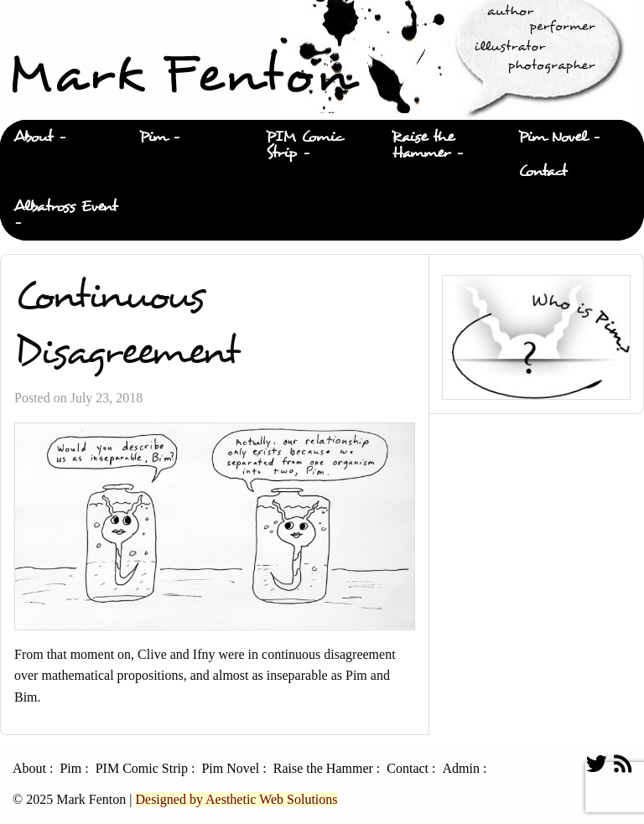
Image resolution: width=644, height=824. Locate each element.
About (33, 137)
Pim (153, 137)
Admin (460, 769)
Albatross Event (65, 207)
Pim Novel (553, 137)
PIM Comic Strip (305, 145)
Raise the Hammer (423, 145)
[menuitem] (63, 137)
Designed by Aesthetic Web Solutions (236, 799)
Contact (543, 171)
